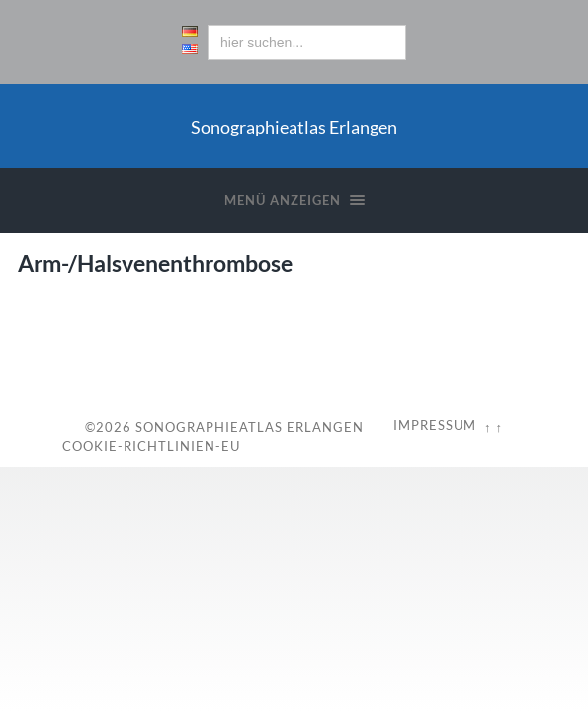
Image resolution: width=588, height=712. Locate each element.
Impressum (435, 426)
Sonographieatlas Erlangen (250, 427)
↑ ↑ (494, 427)
